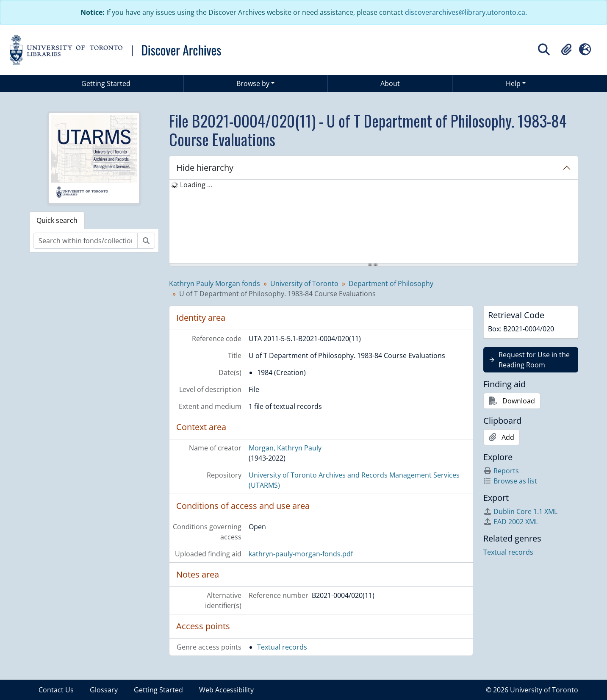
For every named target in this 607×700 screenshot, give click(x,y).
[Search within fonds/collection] (85, 241)
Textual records (282, 647)
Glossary (104, 690)
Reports (501, 471)
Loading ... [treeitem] (196, 185)
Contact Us (56, 690)
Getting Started (106, 83)
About (390, 83)
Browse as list (510, 481)
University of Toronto (304, 283)
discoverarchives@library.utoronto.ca (465, 12)
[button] (566, 50)
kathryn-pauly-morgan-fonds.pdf (301, 554)
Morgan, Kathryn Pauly (285, 448)
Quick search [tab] (57, 220)
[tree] (374, 222)
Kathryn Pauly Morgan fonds (215, 283)
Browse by (253, 83)
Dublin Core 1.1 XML (520, 511)
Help (513, 83)
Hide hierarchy (205, 168)
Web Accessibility (226, 690)
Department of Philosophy (391, 283)
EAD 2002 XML (511, 522)
